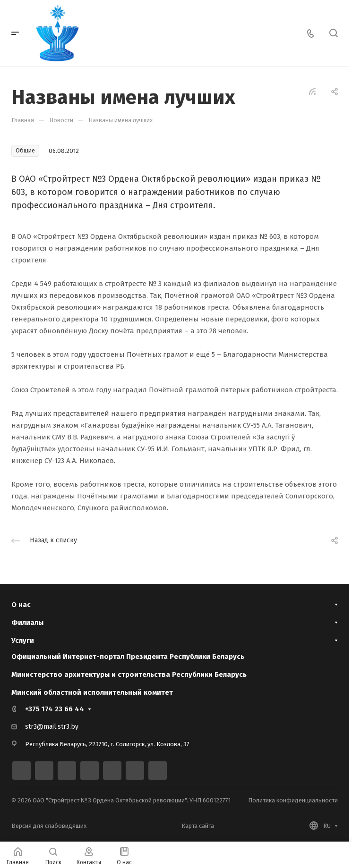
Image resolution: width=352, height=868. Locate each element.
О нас (21, 605)
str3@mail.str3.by (52, 727)
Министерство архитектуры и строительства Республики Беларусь (129, 674)
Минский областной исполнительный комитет (92, 692)
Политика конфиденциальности (293, 800)
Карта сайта (198, 826)
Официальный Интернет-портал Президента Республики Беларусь (128, 657)
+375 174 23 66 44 (55, 709)
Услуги (23, 640)
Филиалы (27, 623)
